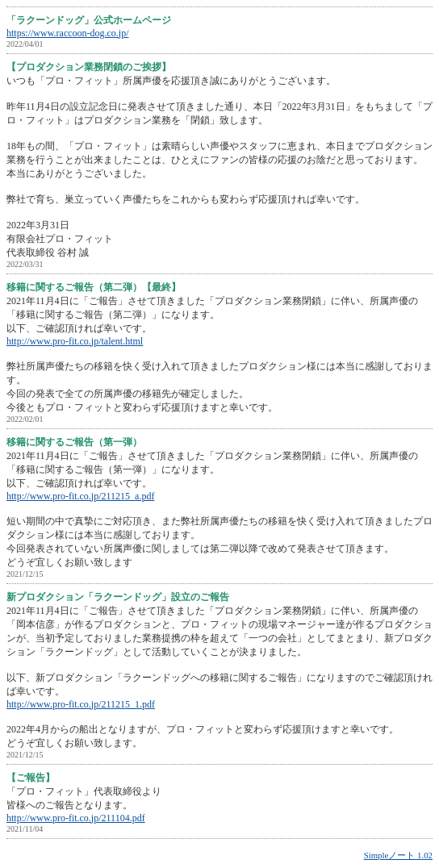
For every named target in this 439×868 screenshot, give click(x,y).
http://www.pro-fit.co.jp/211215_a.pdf (80, 496)
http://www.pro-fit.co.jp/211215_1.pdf (81, 704)
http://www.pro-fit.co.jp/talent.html (75, 341)
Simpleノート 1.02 (398, 855)
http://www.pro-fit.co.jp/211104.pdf (76, 818)
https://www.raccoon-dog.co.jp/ (68, 33)
